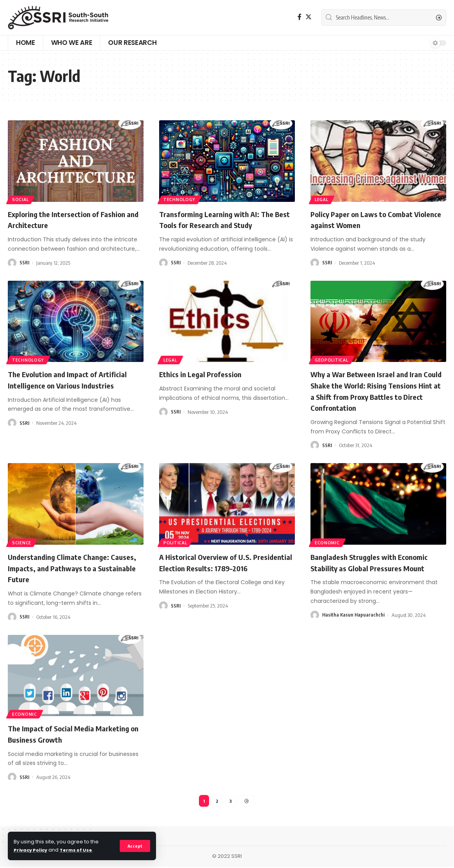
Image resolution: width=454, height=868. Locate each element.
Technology (181, 199)
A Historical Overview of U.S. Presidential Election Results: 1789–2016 (224, 568)
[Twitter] (309, 17)
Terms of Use (82, 850)
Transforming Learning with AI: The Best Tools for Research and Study (224, 219)
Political (177, 542)
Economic (329, 542)
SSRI (24, 263)
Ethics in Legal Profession (206, 374)
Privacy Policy (33, 850)
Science (23, 542)
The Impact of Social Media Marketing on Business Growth (64, 733)
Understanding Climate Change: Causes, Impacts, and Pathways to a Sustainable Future (73, 568)
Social (22, 199)
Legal (323, 199)
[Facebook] (300, 17)
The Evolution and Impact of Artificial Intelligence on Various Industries (66, 385)
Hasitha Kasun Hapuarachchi (354, 615)
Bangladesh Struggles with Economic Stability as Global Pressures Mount (378, 562)
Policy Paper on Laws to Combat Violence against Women (370, 219)
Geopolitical (333, 359)
